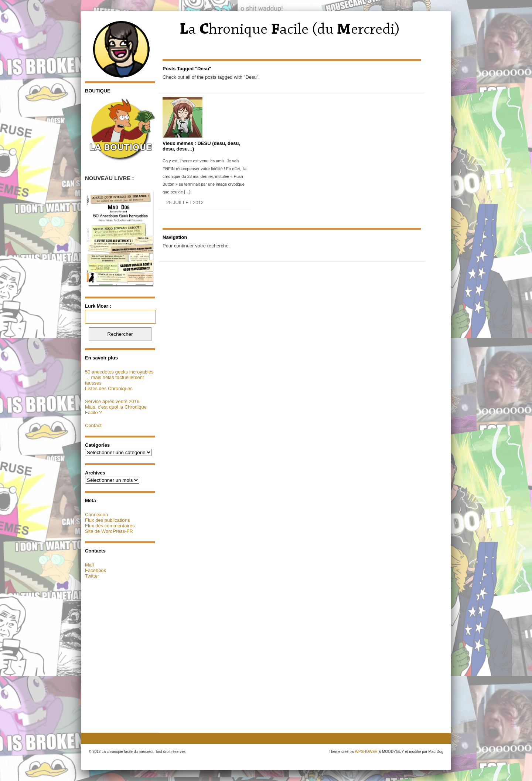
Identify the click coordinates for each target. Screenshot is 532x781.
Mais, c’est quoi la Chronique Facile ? (116, 410)
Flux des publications (107, 520)
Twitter (92, 576)
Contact (93, 425)
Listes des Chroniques (109, 388)
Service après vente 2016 (112, 401)
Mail (89, 565)
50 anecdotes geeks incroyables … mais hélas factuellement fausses (119, 377)
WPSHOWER (366, 752)
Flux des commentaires (110, 526)
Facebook (96, 570)
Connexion (96, 515)
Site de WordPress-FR (109, 531)
